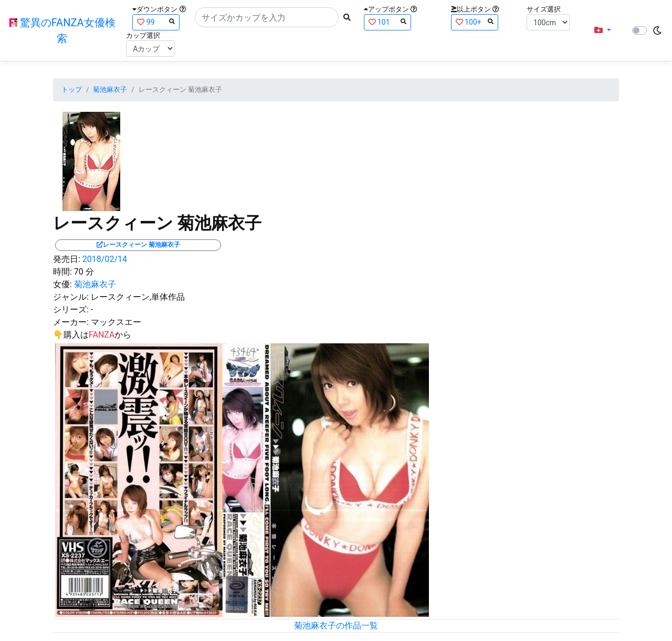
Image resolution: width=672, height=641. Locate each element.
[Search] (267, 17)
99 (156, 22)
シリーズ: (71, 309)
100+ (475, 22)
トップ (72, 90)
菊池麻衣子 (110, 90)
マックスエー (116, 322)
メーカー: (71, 322)
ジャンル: (71, 297)
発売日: (67, 259)
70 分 (84, 272)
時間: (62, 272)
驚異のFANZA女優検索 (62, 30)
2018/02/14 (105, 259)
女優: (62, 284)
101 (387, 22)
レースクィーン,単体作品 (138, 297)
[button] (603, 30)
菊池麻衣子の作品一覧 (336, 626)
